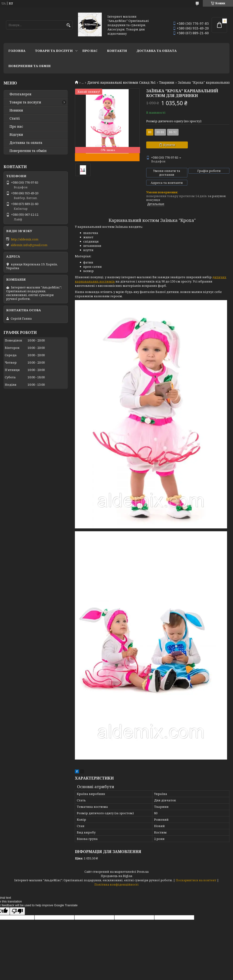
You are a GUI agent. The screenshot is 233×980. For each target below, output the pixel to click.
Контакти (117, 51)
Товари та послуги (54, 51)
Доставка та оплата (157, 51)
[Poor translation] (17, 911)
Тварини (167, 83)
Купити (169, 145)
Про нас (90, 51)
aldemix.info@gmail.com (29, 245)
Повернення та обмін (29, 66)
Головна (17, 51)
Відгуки (16, 135)
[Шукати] (68, 25)
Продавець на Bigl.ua (116, 876)
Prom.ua (143, 872)
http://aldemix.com (25, 239)
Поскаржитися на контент (196, 880)
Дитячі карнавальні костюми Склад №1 (121, 83)
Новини (16, 110)
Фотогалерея (20, 94)
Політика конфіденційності (116, 885)
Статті (15, 118)
